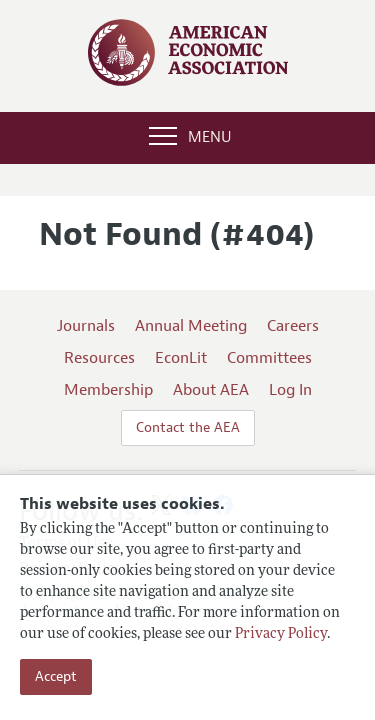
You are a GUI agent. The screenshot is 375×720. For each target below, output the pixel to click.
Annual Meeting (191, 326)
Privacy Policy (281, 634)
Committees (269, 358)
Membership (108, 390)
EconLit (181, 358)
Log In (290, 390)
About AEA (211, 390)
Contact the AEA (188, 427)
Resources (99, 358)
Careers (293, 326)
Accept (56, 676)
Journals (86, 326)
